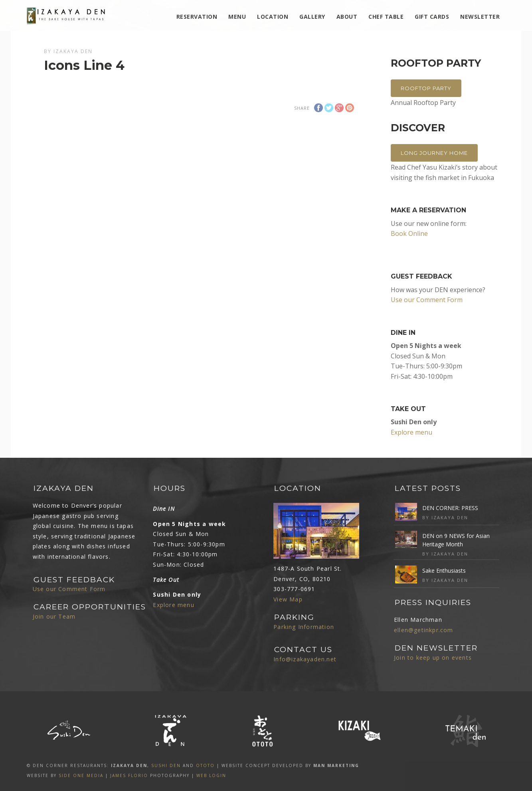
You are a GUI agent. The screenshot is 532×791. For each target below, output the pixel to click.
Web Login (211, 775)
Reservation (197, 17)
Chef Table (386, 17)
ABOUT (347, 17)
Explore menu (411, 432)
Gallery (312, 17)
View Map (288, 599)
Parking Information (304, 627)
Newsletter (480, 17)
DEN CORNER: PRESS (450, 508)
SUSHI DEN (166, 765)
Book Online (409, 233)
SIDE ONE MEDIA (81, 775)
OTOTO (205, 765)
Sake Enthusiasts (444, 571)
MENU (237, 17)
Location (273, 17)
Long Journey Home (434, 153)
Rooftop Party (426, 88)
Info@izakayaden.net (305, 659)
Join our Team (54, 616)
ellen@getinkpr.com (424, 630)
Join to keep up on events (433, 658)
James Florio (129, 775)
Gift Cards (432, 17)
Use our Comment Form (427, 300)
